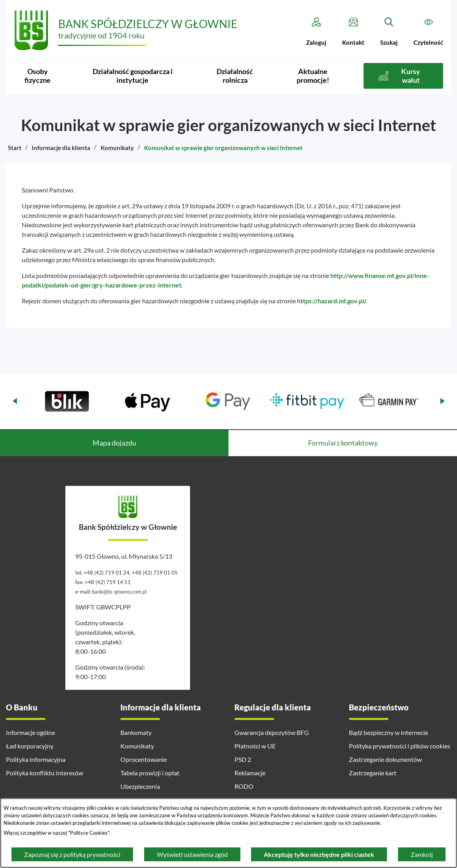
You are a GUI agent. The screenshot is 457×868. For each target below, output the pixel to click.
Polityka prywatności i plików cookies (400, 746)
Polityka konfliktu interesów (45, 773)
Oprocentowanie (144, 759)
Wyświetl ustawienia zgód (192, 854)
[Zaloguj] (316, 32)
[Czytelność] (428, 32)
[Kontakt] (353, 32)
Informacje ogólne (30, 732)
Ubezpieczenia (140, 786)
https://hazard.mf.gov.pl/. (332, 301)
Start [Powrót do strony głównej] (15, 148)
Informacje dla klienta (61, 148)
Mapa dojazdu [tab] (114, 443)
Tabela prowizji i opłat (150, 773)
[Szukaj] (389, 32)
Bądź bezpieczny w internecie (388, 732)
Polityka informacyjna (36, 759)
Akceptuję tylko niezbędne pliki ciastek (319, 854)
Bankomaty (136, 732)
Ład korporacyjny (30, 746)
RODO (244, 786)
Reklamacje (250, 773)
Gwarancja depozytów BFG (272, 732)
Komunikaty (117, 148)
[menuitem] (37, 76)
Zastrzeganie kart (373, 773)
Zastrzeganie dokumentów (385, 759)
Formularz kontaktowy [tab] (343, 443)
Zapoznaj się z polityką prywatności (72, 854)
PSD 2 (243, 759)
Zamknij (422, 854)
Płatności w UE (255, 746)
